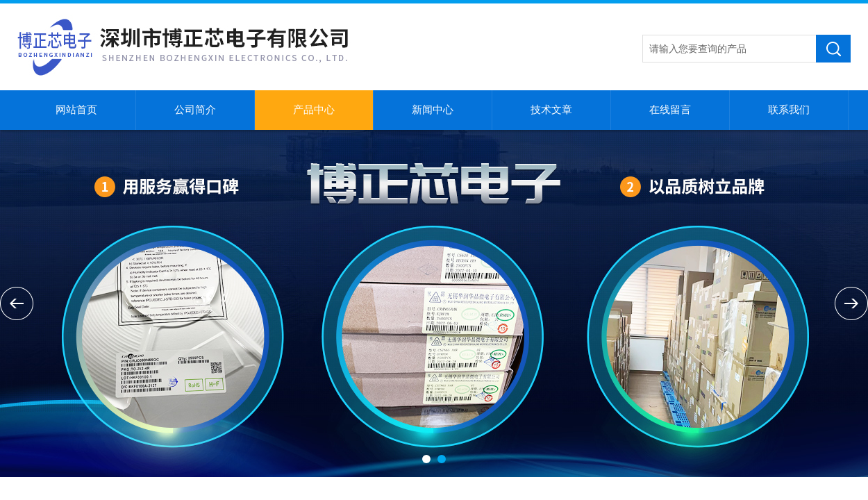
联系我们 (789, 110)
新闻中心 (433, 110)
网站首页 (76, 110)
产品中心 (314, 110)
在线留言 (670, 110)
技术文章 (551, 110)
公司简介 (195, 110)
